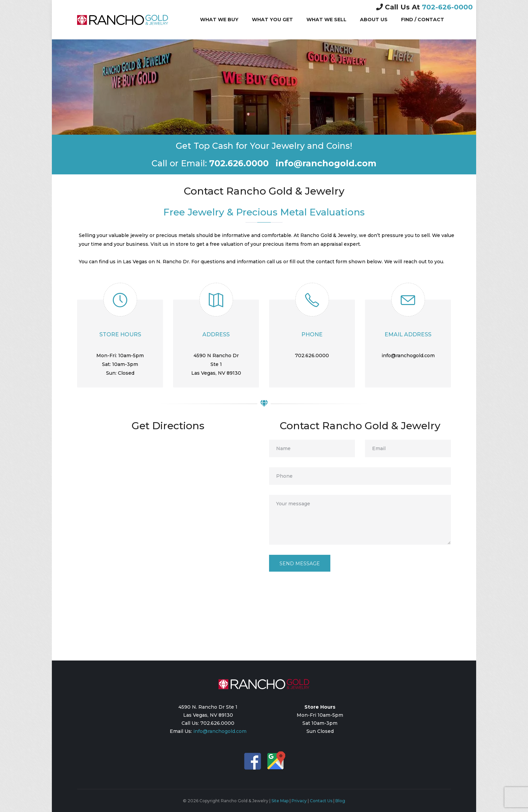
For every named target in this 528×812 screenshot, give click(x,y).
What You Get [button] (272, 20)
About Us (374, 19)
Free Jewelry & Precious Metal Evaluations (264, 212)
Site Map (280, 801)
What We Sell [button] (326, 20)
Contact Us (321, 801)
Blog (340, 801)
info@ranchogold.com (220, 731)
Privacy (299, 801)
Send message (300, 564)
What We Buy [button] (219, 20)
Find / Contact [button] (423, 20)
